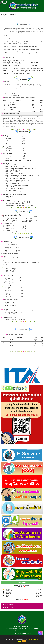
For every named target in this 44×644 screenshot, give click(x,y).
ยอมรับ (24, 641)
